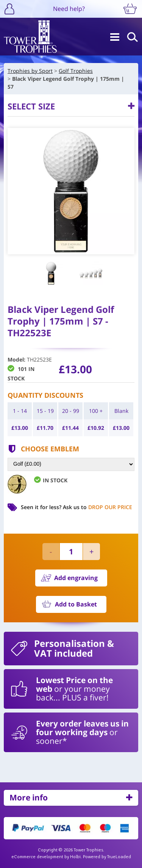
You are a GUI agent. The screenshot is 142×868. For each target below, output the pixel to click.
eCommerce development (37, 857)
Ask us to (98, 507)
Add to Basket (76, 604)
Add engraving (76, 578)
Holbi (75, 857)
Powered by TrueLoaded (107, 857)
